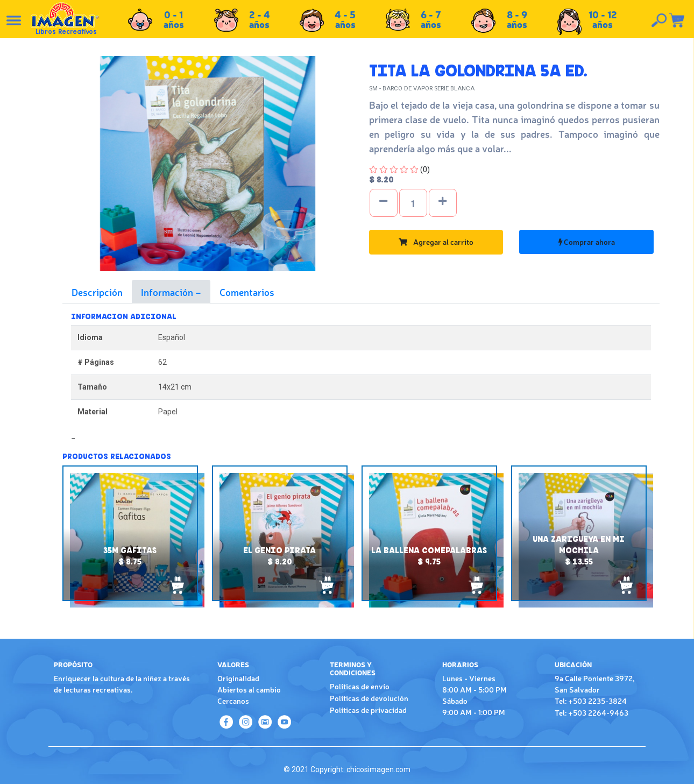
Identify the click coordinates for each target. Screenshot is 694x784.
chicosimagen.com (378, 769)
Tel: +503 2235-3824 (591, 701)
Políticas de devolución (369, 698)
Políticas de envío (360, 686)
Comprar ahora (587, 242)
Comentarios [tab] (247, 292)
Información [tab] (168, 292)
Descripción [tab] (97, 292)
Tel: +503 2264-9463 (592, 712)
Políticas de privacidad (368, 710)
